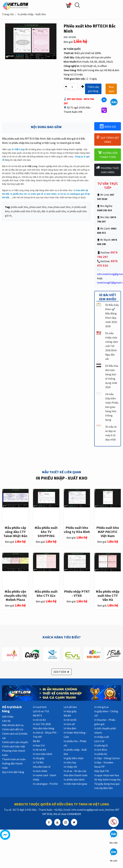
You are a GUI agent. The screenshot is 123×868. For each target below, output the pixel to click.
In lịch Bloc (101, 750)
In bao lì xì (39, 745)
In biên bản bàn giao (75, 784)
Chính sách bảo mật (14, 746)
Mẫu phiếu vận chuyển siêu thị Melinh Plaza (15, 595)
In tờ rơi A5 (70, 720)
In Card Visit (40, 707)
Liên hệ (6, 721)
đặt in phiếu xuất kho (54, 211)
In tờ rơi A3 (39, 720)
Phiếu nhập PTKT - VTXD (77, 593)
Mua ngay (111, 89)
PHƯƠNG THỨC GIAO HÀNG (108, 170)
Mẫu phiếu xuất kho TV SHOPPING (46, 532)
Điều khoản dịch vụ (13, 725)
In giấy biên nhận (74, 758)
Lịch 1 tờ (99, 741)
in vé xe (62, 194)
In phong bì (101, 745)
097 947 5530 (74, 99)
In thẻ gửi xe (101, 707)
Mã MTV (37, 715)
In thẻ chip (70, 762)
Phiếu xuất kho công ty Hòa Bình (77, 530)
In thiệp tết (70, 767)
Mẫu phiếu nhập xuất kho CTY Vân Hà (108, 595)
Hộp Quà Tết (102, 771)
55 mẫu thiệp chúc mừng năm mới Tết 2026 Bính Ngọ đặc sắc (112, 346)
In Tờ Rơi (38, 762)
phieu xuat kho (38, 207)
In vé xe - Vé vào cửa (75, 771)
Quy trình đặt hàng (13, 772)
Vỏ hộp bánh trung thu (107, 779)
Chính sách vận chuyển (15, 742)
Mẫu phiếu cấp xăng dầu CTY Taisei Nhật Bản (15, 532)
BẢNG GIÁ (108, 126)
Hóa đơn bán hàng (44, 728)
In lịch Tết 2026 (42, 724)
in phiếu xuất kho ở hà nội (25, 211)
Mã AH (67, 715)
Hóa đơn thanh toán (76, 775)
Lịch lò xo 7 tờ (41, 711)
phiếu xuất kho (20, 207)
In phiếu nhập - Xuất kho (32, 14)
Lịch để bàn (70, 707)
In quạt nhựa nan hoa (107, 775)
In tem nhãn (40, 771)
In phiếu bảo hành (74, 779)
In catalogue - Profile (45, 784)
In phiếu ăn (101, 754)
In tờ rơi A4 (39, 750)
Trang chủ (8, 14)
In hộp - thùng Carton (107, 758)
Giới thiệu (8, 717)
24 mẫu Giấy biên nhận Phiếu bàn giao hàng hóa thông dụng (112, 407)
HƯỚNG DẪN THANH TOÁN (108, 154)
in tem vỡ (69, 724)
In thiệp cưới (102, 737)
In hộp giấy (70, 711)
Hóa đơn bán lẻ (42, 767)
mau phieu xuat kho (59, 207)
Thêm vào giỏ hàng (93, 89)
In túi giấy (39, 758)
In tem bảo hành (43, 754)
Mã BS (36, 741)
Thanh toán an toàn (14, 759)
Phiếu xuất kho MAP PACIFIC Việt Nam (108, 532)
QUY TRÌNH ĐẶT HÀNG (108, 139)
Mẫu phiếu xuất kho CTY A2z (46, 593)
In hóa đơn (70, 728)
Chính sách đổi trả (13, 729)
